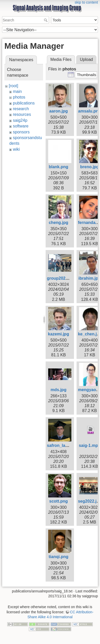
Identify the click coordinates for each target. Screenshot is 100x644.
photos (19, 97)
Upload (86, 59)
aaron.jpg (59, 111)
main (17, 91)
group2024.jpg (61, 278)
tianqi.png (59, 557)
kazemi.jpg (59, 334)
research (21, 109)
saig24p (20, 120)
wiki (16, 149)
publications (24, 103)
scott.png (59, 501)
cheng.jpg (59, 223)
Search (46, 20)
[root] (13, 86)
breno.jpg (90, 167)
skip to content (86, 2)
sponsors (21, 132)
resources (22, 114)
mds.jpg (58, 390)
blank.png (59, 167)
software (21, 126)
